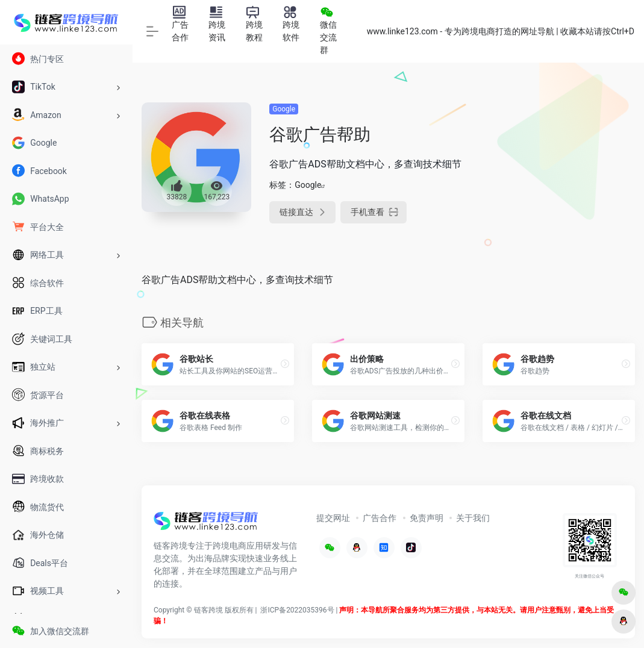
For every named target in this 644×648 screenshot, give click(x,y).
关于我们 (473, 518)
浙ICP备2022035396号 (297, 610)
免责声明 (427, 518)
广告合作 (380, 518)
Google (284, 109)
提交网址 (333, 518)
